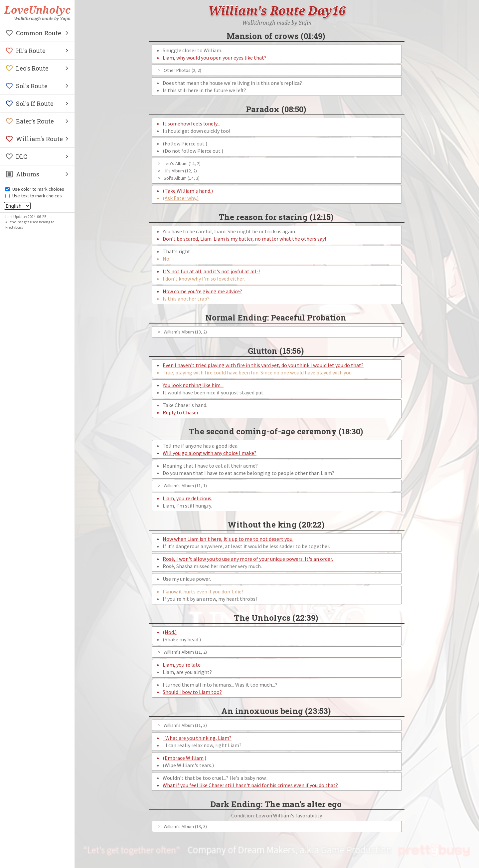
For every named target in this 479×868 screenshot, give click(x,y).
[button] (37, 33)
